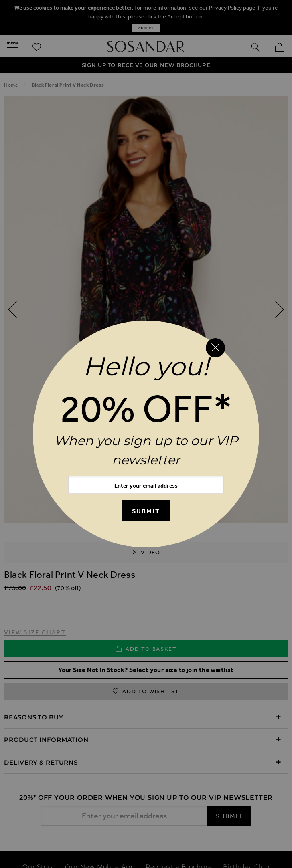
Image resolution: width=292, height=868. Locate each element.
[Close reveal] (215, 348)
